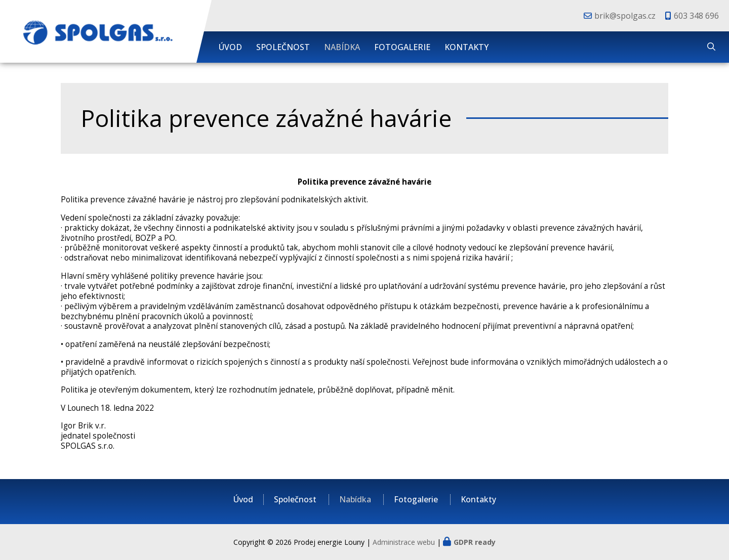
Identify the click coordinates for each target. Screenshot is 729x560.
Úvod (230, 47)
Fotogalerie (402, 47)
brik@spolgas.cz (625, 16)
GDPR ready (475, 542)
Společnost (283, 47)
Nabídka (342, 47)
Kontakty (467, 47)
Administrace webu (404, 542)
